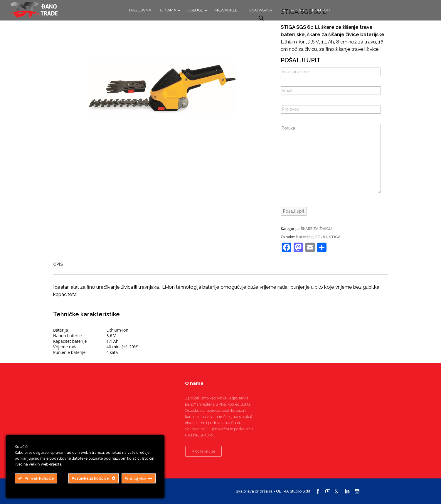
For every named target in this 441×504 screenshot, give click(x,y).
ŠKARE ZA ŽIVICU (316, 229)
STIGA (335, 237)
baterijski (305, 237)
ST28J (321, 237)
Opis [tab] (58, 264)
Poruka (331, 159)
